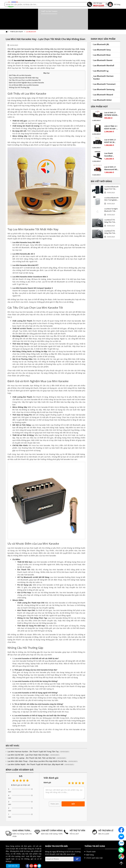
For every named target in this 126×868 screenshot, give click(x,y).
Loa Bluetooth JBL (101, 34)
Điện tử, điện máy (82, 11)
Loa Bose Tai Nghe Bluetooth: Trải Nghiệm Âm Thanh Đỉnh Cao (111, 200)
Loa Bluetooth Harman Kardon (103, 67)
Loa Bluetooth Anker (103, 89)
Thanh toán (91, 841)
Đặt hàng (90, 844)
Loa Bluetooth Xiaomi (103, 50)
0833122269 (96, 4)
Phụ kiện (67, 11)
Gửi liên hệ (13, 855)
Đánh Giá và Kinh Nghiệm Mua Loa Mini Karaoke (26, 72)
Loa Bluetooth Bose (102, 44)
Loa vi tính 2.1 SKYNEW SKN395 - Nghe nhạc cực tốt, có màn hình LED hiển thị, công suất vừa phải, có (111, 103)
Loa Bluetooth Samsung (104, 79)
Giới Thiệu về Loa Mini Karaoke (20, 65)
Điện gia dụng (53, 11)
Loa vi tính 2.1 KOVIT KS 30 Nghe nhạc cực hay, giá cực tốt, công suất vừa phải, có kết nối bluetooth (111, 131)
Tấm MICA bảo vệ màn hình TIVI (21, 17)
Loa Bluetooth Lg (101, 60)
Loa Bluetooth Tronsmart (104, 74)
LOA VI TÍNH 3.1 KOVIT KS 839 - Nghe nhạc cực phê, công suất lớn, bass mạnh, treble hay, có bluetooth (111, 117)
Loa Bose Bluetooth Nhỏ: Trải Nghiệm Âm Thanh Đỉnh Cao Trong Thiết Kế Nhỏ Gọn (111, 188)
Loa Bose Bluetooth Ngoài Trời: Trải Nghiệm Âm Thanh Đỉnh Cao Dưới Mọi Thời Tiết (111, 177)
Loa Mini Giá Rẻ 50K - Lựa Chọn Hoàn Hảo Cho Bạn (28, 744)
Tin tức (42, 17)
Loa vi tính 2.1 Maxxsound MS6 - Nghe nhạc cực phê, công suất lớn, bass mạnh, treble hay (111, 158)
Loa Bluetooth (31, 21)
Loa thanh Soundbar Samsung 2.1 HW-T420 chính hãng (112, 144)
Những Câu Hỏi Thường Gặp (19, 77)
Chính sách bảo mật (94, 847)
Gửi (73, 793)
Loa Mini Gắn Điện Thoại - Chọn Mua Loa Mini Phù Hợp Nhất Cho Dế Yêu (37, 751)
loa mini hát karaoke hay (25, 50)
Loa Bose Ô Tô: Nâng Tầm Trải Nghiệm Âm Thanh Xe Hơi (111, 211)
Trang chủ (7, 21)
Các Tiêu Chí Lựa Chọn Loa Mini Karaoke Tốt (25, 70)
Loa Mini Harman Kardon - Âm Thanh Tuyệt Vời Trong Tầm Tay (33, 741)
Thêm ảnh (55, 793)
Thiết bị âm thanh (16, 11)
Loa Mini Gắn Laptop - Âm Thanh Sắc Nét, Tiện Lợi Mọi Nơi (31, 748)
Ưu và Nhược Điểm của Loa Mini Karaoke (24, 75)
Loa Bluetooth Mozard (103, 84)
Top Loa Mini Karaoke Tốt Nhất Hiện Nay (24, 67)
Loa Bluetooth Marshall (104, 55)
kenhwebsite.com (87, 865)
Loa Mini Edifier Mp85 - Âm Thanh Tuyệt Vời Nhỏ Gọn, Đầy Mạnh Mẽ (35, 754)
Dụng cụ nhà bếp (35, 11)
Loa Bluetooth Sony (102, 39)
